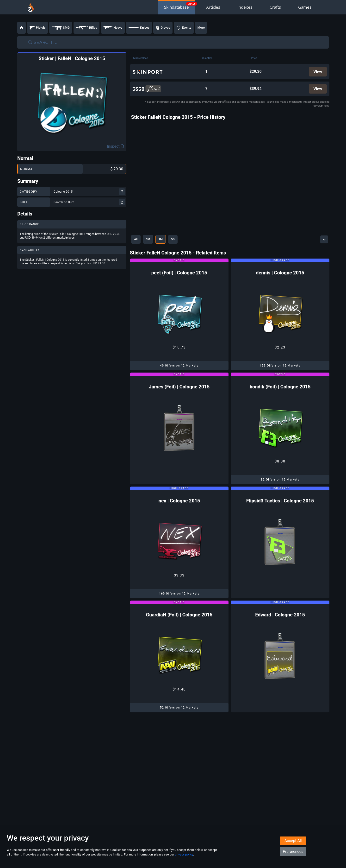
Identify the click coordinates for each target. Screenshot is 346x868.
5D (180, 241)
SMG (61, 28)
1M (166, 241)
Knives (139, 28)
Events (184, 28)
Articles (213, 7)
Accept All (293, 844)
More (201, 28)
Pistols (37, 28)
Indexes (245, 7)
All (137, 241)
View (317, 72)
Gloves (163, 28)
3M (151, 241)
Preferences (293, 855)
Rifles (86, 28)
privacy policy (184, 858)
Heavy (113, 28)
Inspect (116, 146)
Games (305, 7)
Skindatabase (176, 7)
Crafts (275, 7)
